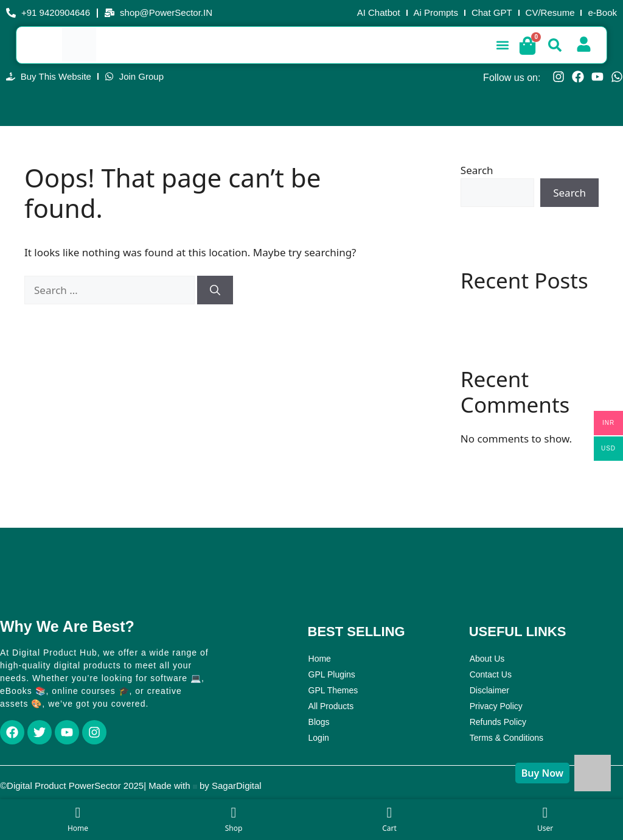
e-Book (602, 12)
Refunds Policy (498, 722)
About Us (487, 659)
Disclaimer (489, 690)
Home (320, 659)
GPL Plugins (332, 674)
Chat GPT (492, 12)
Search (477, 170)
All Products (331, 706)
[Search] (215, 290)
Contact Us (491, 674)
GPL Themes (333, 690)
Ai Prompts (436, 12)
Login (319, 738)
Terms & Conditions (506, 738)
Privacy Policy (496, 706)
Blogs (319, 722)
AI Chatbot (379, 12)
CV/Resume (550, 12)
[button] (502, 45)
